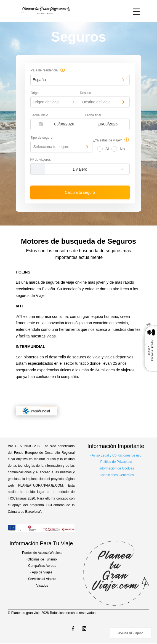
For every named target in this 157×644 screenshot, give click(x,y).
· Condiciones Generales (116, 475)
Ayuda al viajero (131, 633)
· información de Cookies (116, 468)
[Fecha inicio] (64, 124)
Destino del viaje (96, 102)
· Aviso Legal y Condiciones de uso (116, 455)
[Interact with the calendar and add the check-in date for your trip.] (41, 124)
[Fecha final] (108, 124)
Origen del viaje (46, 102)
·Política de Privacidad (116, 462)
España (39, 80)
